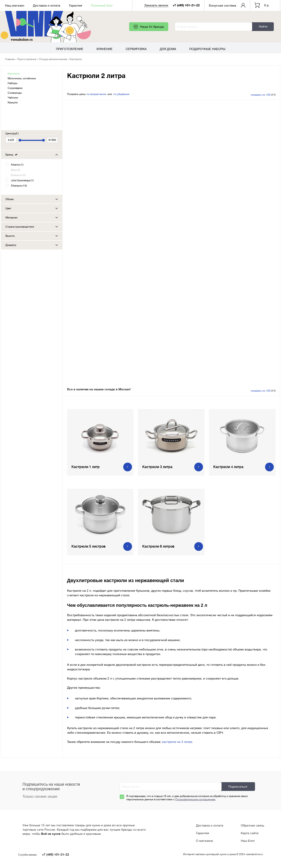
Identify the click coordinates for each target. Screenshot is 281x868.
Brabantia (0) (18, 175)
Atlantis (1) (17, 165)
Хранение (104, 49)
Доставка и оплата (47, 5)
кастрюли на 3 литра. (178, 742)
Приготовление (70, 49)
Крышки (13, 102)
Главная (10, 59)
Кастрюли (14, 74)
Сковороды (15, 93)
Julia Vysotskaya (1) (22, 180)
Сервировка (136, 49)
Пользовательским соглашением (195, 799)
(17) (263, 95)
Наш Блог (248, 841)
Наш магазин (15, 5)
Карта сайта (250, 833)
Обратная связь (252, 825)
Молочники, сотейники (22, 78)
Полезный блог (102, 5)
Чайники (13, 98)
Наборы (12, 83)
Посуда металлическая (53, 59)
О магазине (205, 841)
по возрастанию (96, 94)
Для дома (168, 49)
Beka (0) (16, 170)
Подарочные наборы (207, 49)
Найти (263, 26)
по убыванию (121, 94)
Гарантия (76, 5)
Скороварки (15, 88)
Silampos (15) (19, 186)
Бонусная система (223, 5)
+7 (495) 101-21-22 (186, 5)
